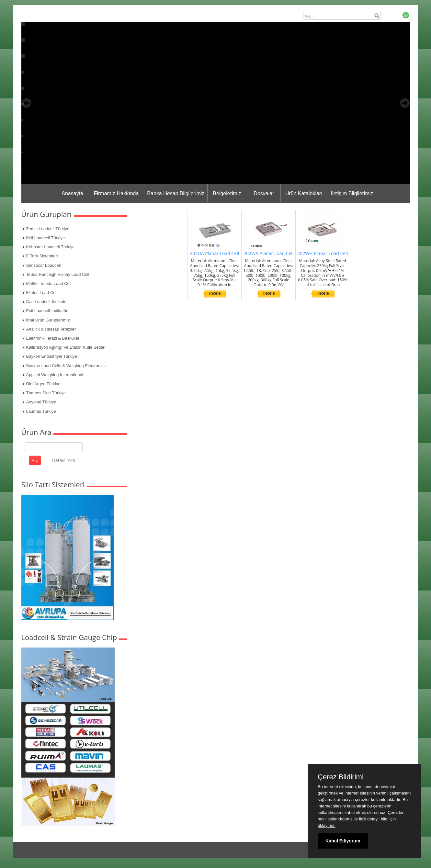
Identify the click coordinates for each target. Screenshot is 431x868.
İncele (215, 293)
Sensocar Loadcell (44, 265)
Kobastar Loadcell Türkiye (51, 247)
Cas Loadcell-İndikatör (47, 302)
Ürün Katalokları (304, 193)
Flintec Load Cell (42, 293)
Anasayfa (72, 193)
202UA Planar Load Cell (214, 253)
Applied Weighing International (55, 375)
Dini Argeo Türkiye (43, 384)
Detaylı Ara (64, 460)
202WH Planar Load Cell (323, 253)
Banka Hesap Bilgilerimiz (176, 193)
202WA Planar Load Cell (268, 253)
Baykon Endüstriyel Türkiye (52, 356)
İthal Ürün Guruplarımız (48, 320)
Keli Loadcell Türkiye (46, 238)
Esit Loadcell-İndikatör (47, 311)
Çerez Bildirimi (341, 777)
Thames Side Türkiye (46, 393)
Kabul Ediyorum (343, 841)
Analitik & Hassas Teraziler (51, 329)
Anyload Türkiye (41, 402)
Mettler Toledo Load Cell (49, 283)
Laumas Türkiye (41, 411)
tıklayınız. (327, 825)
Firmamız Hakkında (116, 193)
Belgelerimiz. (228, 193)
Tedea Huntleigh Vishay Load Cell (58, 274)
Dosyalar (264, 193)
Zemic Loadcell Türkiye (48, 229)
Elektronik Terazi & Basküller (53, 338)
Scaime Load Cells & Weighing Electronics (66, 366)
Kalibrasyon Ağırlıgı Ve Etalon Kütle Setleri (66, 347)
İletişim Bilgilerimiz (352, 193)
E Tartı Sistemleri (42, 256)
